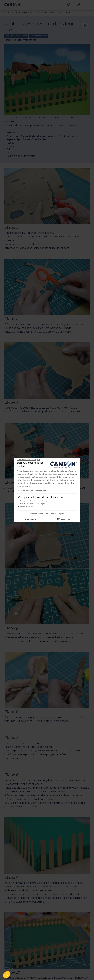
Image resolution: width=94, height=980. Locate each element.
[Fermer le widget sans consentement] (29, 460)
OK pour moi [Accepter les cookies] (64, 519)
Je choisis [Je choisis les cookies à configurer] (30, 519)
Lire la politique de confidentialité (32, 491)
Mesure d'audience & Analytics (33, 504)
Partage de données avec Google (34, 501)
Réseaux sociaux (27, 506)
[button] (7, 975)
